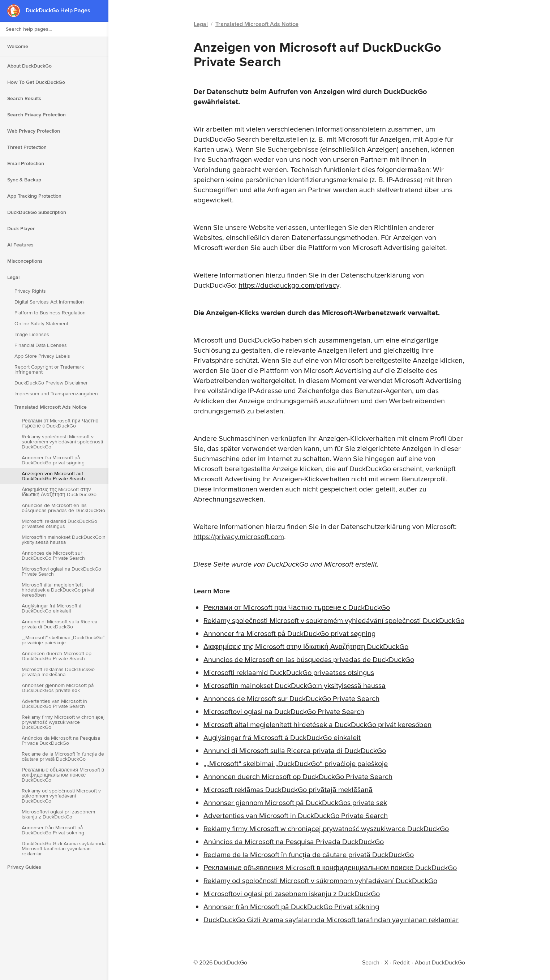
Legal (13, 277)
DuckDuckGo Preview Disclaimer (51, 383)
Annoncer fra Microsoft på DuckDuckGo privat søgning (53, 460)
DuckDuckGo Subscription (37, 212)
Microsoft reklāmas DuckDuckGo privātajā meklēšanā (58, 672)
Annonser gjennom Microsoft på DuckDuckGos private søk (58, 688)
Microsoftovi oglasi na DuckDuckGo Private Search (61, 571)
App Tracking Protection (34, 196)
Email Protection (26, 163)
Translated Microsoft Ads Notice (51, 407)
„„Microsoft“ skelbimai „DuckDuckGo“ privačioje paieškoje (63, 640)
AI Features (20, 245)
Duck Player (21, 228)
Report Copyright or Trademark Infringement (49, 369)
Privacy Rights (30, 291)
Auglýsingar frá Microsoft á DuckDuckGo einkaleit (51, 608)
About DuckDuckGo (29, 66)
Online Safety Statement (41, 323)
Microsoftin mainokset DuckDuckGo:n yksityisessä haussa (64, 540)
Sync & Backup (24, 180)
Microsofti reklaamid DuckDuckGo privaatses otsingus (59, 524)
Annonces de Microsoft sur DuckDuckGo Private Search (53, 555)
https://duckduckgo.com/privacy (289, 285)
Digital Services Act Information (49, 302)
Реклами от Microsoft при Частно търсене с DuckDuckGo (60, 423)
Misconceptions (25, 261)
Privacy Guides (24, 867)
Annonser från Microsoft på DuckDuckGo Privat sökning (53, 830)
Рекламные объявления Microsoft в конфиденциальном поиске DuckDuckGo (63, 775)
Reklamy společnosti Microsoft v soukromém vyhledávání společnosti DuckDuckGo (62, 442)
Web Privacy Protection (34, 131)
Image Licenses (32, 334)
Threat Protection (27, 147)
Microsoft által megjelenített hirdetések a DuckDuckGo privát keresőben (58, 590)
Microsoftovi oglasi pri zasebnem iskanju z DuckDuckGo (58, 814)
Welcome (18, 46)
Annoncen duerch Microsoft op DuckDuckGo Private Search (57, 656)
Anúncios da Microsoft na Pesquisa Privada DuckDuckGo (61, 740)
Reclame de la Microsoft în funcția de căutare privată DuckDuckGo (63, 756)
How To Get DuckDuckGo (36, 82)
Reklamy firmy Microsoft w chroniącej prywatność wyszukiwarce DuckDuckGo (63, 722)
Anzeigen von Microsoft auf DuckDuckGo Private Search (53, 476)
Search (371, 962)
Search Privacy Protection (36, 115)
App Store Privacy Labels (42, 356)
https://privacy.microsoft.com (239, 536)
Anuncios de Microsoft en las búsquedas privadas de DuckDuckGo (63, 508)
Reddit (401, 962)
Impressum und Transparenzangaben (56, 394)
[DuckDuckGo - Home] (16, 11)
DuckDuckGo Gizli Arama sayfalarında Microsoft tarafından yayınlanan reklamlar (64, 848)
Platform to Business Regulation (50, 313)
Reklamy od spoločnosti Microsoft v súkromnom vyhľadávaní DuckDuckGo (61, 796)
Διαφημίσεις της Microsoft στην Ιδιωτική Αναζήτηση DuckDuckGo (59, 492)
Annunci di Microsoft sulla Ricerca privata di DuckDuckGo (59, 624)
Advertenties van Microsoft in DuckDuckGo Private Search (54, 704)
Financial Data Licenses (41, 345)
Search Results (24, 98)
